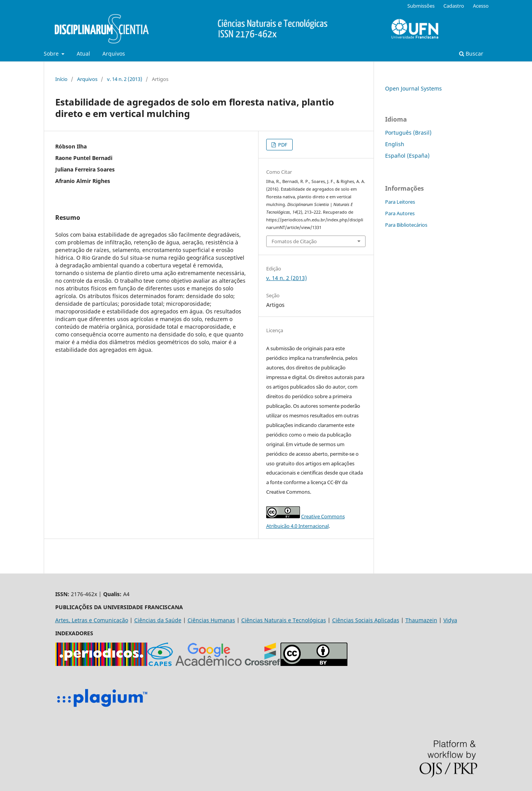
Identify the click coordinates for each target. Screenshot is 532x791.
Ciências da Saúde (158, 620)
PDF (282, 145)
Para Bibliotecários (406, 225)
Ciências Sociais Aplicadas (366, 620)
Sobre (52, 54)
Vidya (450, 620)
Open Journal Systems (413, 88)
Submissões (421, 6)
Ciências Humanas (211, 620)
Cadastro (454, 6)
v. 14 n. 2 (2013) (125, 79)
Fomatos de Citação (294, 241)
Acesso (481, 6)
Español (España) (407, 156)
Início (61, 79)
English (395, 144)
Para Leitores (400, 202)
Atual (83, 54)
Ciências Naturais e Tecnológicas (284, 620)
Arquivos (114, 54)
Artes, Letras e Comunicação (92, 620)
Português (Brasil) (408, 133)
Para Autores (400, 213)
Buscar (471, 54)
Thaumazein (421, 620)
